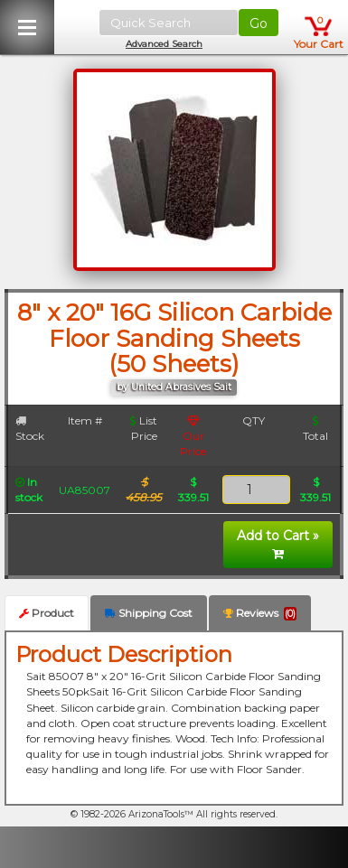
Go (259, 23)
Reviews (260, 613)
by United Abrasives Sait (174, 387)
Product (47, 613)
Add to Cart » (278, 544)
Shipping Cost (149, 613)
